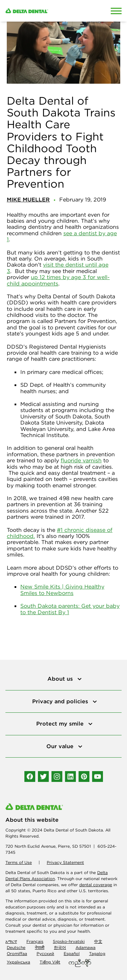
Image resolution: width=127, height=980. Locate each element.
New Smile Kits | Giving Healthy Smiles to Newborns (62, 590)
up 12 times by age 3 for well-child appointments (58, 280)
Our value (61, 746)
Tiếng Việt (50, 962)
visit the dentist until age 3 (58, 268)
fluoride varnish (81, 460)
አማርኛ (11, 941)
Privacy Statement (65, 862)
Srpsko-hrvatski (69, 941)
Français (35, 941)
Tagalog (97, 954)
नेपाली (40, 947)
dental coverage (96, 885)
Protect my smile (61, 724)
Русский (45, 954)
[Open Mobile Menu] (116, 11)
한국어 (60, 947)
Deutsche (16, 947)
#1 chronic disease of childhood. (60, 533)
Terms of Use (19, 862)
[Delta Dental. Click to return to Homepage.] (48, 11)
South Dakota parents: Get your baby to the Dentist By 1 (70, 609)
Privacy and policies (61, 701)
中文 (98, 941)
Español (72, 954)
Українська (18, 962)
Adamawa (86, 947)
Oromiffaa (17, 954)
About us (61, 679)
